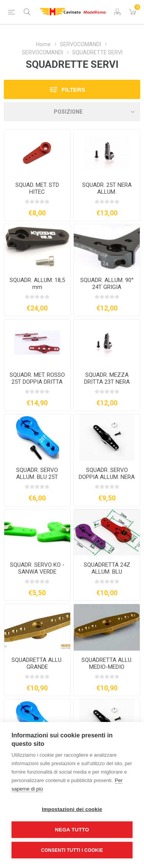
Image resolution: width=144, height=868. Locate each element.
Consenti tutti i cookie (72, 850)
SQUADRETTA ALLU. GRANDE (37, 663)
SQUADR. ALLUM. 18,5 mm (37, 284)
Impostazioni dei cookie (72, 809)
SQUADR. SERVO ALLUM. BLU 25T (37, 473)
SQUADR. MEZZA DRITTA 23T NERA (107, 378)
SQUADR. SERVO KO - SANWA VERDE (37, 568)
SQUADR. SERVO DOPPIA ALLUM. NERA (107, 473)
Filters (73, 90)
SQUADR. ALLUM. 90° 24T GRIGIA (107, 284)
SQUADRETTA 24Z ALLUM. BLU (107, 568)
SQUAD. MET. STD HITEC (37, 188)
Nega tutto (72, 830)
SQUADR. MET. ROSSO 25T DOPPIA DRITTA (37, 378)
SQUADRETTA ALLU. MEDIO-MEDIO (107, 663)
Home (43, 44)
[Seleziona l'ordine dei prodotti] (72, 112)
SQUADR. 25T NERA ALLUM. (107, 188)
